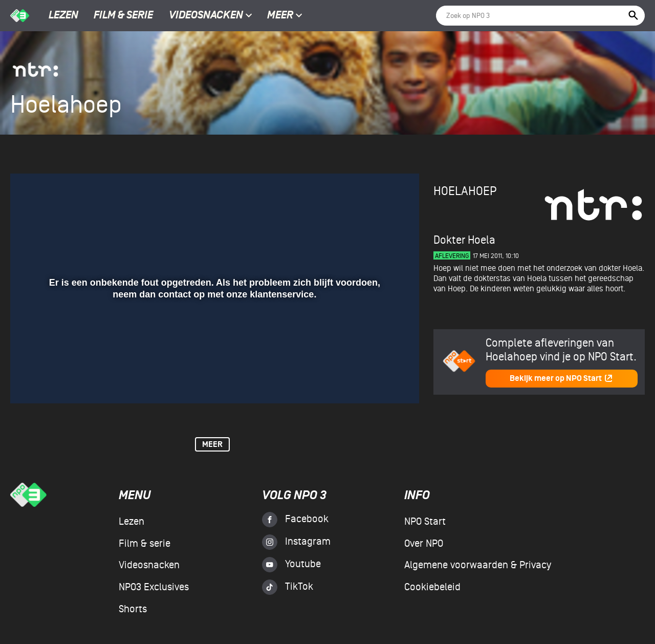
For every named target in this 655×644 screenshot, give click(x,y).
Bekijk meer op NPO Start (561, 379)
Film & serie (123, 16)
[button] (30, 381)
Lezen (63, 16)
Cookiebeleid (432, 587)
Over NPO (424, 544)
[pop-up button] (378, 381)
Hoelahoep (465, 191)
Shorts (133, 609)
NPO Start (425, 522)
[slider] (213, 360)
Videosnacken (206, 16)
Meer (285, 16)
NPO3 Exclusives (154, 587)
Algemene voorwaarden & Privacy (478, 565)
